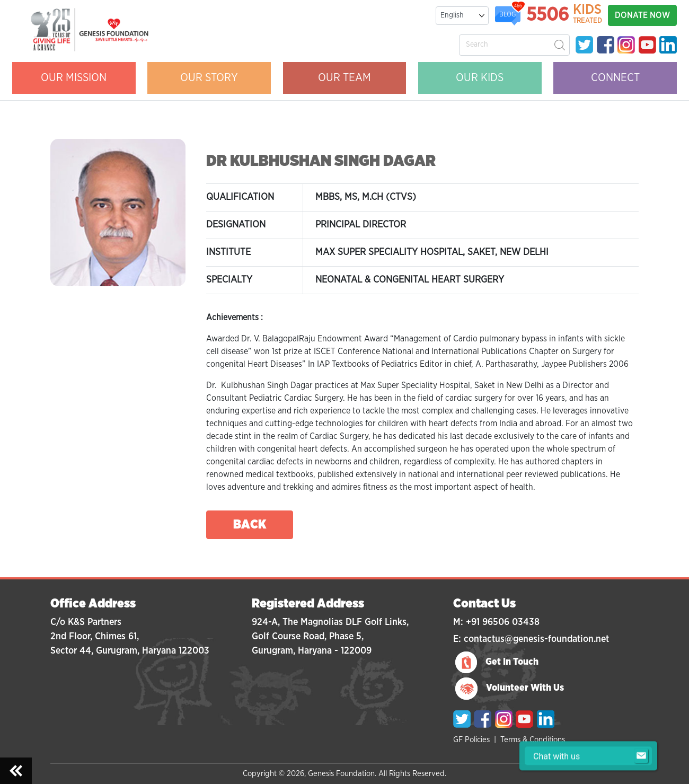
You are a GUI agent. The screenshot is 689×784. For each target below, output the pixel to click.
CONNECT (615, 78)
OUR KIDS (480, 78)
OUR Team (344, 78)
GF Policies (471, 740)
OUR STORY (209, 78)
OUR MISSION (74, 78)
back (250, 525)
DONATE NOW (642, 15)
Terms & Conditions (533, 740)
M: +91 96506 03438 (496, 622)
